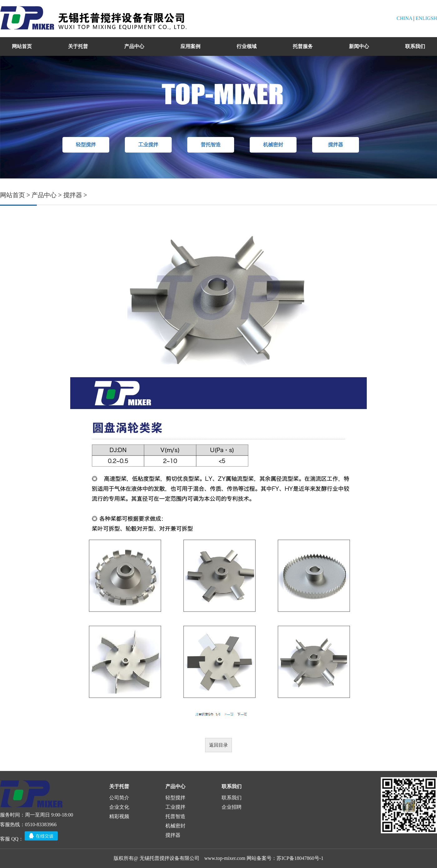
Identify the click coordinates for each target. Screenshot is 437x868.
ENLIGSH (426, 18)
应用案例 (190, 46)
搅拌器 (336, 145)
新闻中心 (359, 46)
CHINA (405, 18)
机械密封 (273, 145)
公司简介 (119, 798)
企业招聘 (232, 807)
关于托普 (78, 46)
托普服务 (303, 46)
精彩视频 (119, 816)
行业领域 (247, 46)
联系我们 (415, 46)
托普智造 (175, 816)
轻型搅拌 (86, 145)
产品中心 (134, 46)
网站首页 (22, 46)
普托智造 (211, 145)
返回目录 (219, 745)
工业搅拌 (148, 145)
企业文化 (119, 807)
